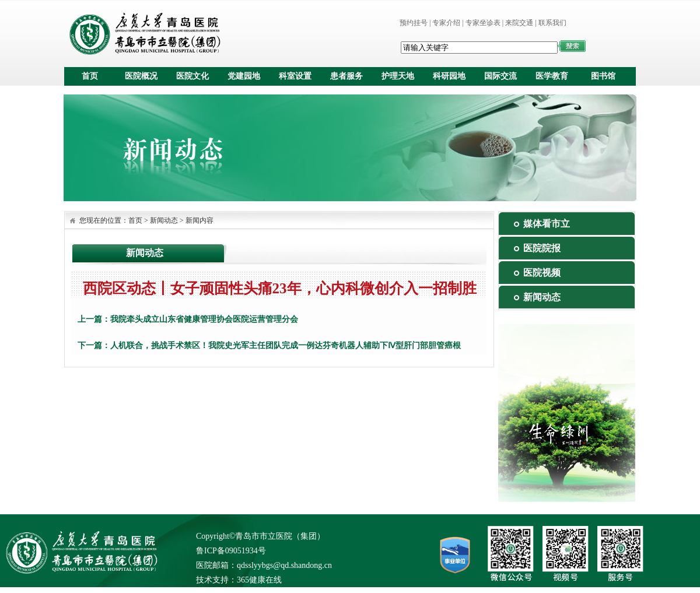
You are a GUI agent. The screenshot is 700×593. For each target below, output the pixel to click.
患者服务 (346, 76)
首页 (90, 76)
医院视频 (542, 273)
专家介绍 (446, 23)
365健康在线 (259, 580)
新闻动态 (164, 220)
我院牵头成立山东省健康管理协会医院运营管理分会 (204, 319)
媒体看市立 (547, 224)
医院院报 (542, 248)
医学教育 (552, 76)
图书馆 (603, 76)
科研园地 (449, 76)
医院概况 (141, 76)
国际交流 (501, 76)
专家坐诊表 (483, 23)
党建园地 (244, 76)
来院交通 (519, 23)
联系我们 (552, 23)
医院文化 (192, 76)
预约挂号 (414, 23)
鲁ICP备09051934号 (231, 551)
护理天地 (398, 76)
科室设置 (295, 76)
